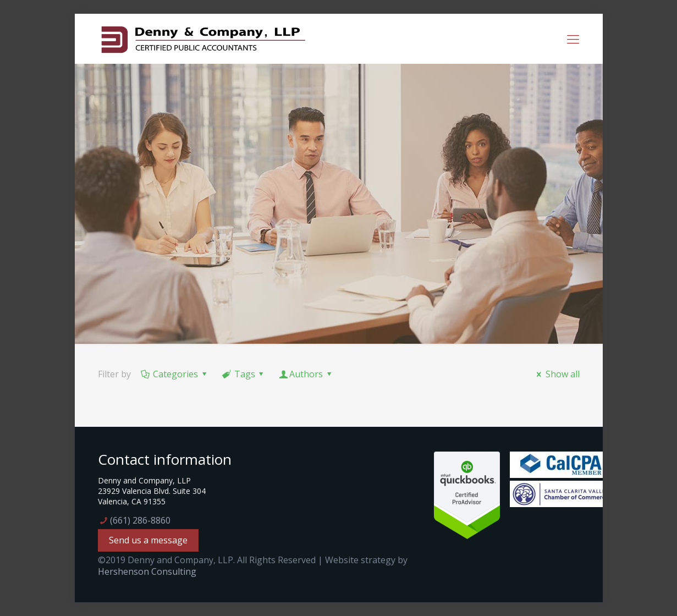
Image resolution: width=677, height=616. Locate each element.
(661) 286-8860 (140, 520)
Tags (244, 374)
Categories (175, 374)
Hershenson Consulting (147, 571)
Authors (306, 374)
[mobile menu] (573, 38)
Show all (556, 374)
